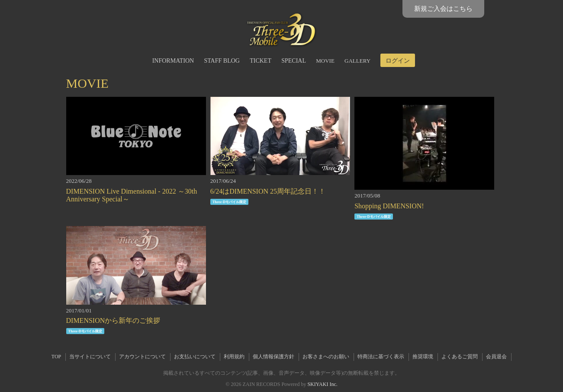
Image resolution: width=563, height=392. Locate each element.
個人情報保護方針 (273, 357)
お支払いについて (195, 357)
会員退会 (496, 357)
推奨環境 (423, 357)
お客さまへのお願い (326, 357)
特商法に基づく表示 (381, 357)
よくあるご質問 (460, 357)
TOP (56, 357)
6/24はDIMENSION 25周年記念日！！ (268, 191)
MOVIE (325, 61)
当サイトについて (90, 357)
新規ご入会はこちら (443, 9)
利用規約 (234, 357)
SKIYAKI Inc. (322, 384)
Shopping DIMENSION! (389, 206)
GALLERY (357, 61)
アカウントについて (142, 357)
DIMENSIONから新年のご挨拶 (113, 320)
